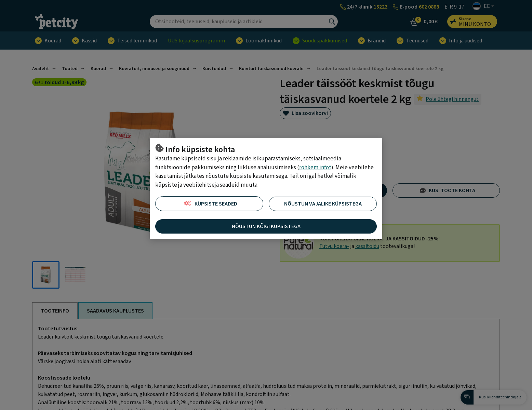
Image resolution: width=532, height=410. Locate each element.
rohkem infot (315, 168)
